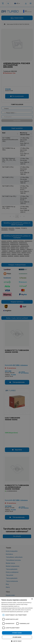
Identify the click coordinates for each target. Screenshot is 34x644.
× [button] (32, 599)
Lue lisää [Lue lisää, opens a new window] (26, 612)
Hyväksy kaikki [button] (17, 633)
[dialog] (17, 621)
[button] (17, 641)
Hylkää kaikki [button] (17, 637)
